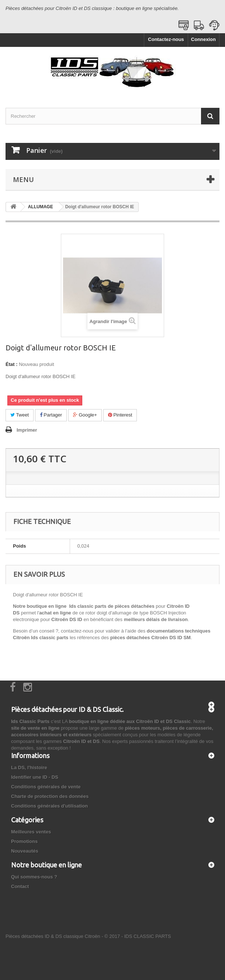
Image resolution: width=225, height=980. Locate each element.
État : (12, 364)
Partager (51, 415)
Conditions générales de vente (46, 787)
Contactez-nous (166, 39)
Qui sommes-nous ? (34, 877)
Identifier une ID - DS (35, 777)
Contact (20, 886)
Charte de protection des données (50, 796)
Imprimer (27, 430)
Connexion (203, 39)
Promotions (24, 841)
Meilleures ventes (31, 832)
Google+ (85, 415)
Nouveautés (25, 851)
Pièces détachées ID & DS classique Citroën (53, 936)
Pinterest (120, 415)
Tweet (20, 415)
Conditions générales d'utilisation (49, 806)
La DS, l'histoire (29, 767)
